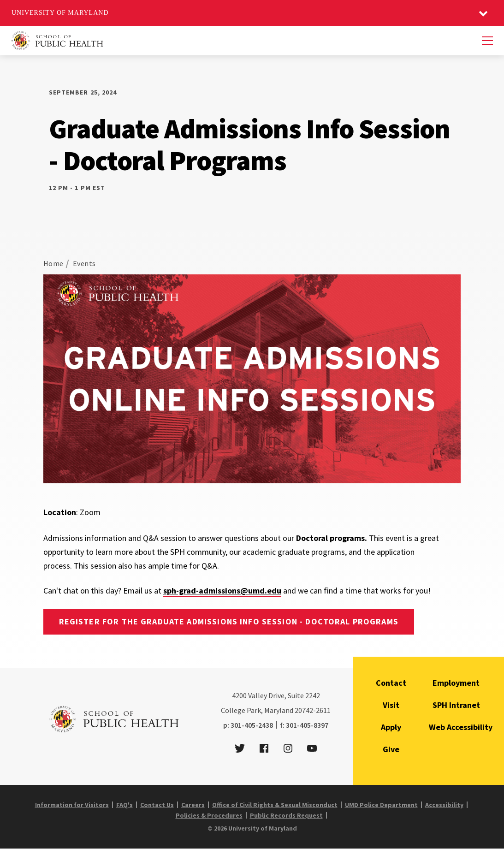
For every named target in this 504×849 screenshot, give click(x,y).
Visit (391, 705)
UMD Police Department (381, 805)
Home (53, 263)
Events (84, 263)
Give (391, 749)
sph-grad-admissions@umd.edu (222, 591)
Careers (193, 805)
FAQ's (125, 805)
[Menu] (487, 41)
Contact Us (157, 805)
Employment (456, 683)
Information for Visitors (72, 805)
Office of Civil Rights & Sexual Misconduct (275, 805)
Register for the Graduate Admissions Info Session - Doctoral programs (229, 621)
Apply (391, 727)
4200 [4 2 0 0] (239, 695)
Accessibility (444, 805)
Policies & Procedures (209, 815)
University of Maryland (60, 13)
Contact (391, 683)
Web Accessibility (461, 727)
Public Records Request (286, 815)
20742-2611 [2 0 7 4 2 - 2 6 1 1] (313, 710)
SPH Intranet (456, 705)
